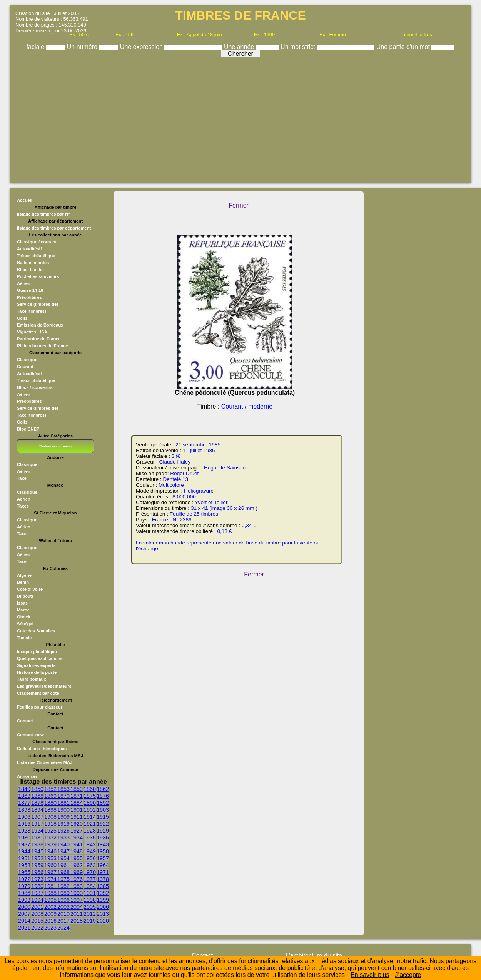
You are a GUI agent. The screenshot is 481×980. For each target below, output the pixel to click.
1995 (50, 900)
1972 (24, 879)
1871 (77, 796)
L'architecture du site (314, 956)
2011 (77, 914)
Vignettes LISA (32, 332)
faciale (36, 47)
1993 (24, 900)
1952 (37, 858)
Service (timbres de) (38, 304)
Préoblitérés (29, 297)
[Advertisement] (240, 118)
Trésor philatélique (36, 256)
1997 (77, 900)
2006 (103, 907)
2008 (37, 914)
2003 (63, 907)
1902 (90, 810)
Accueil (25, 200)
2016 (50, 921)
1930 (24, 838)
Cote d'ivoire (30, 589)
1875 (90, 796)
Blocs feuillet (30, 270)
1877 (24, 803)
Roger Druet (184, 473)
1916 (24, 824)
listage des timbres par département (54, 228)
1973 (37, 879)
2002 (50, 907)
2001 (37, 907)
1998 (90, 900)
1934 (77, 838)
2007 (24, 914)
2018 (77, 921)
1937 (24, 844)
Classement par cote (38, 693)
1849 (24, 789)
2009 (50, 914)
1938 (37, 844)
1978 (103, 879)
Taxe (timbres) (32, 311)
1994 (37, 900)
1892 (103, 803)
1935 (90, 838)
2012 (90, 914)
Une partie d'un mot (404, 47)
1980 (37, 886)
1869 (50, 796)
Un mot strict (299, 47)
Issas (22, 603)
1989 (63, 893)
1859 (77, 789)
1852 (50, 789)
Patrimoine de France (39, 339)
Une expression (142, 47)
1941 (77, 844)
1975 (63, 879)
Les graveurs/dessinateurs (44, 686)
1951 (24, 858)
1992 (103, 893)
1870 (63, 796)
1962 (77, 865)
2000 (24, 907)
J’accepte (408, 975)
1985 (103, 886)
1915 (103, 817)
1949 (90, 851)
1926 (63, 831)
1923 (24, 831)
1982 (63, 886)
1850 (37, 789)
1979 (24, 886)
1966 (37, 872)
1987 (37, 893)
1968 (63, 872)
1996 (63, 900)
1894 (37, 810)
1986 (24, 893)
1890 (90, 803)
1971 (103, 872)
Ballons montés (33, 263)
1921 (90, 824)
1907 (37, 817)
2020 (103, 921)
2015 (37, 921)
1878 (37, 803)
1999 (103, 900)
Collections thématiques (42, 749)
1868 (37, 796)
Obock (24, 617)
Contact (25, 721)
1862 (103, 789)
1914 (90, 817)
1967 (50, 872)
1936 (103, 838)
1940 (63, 844)
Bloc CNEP (28, 429)
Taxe (22, 478)
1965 (24, 872)
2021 (24, 928)
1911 (77, 817)
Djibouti (25, 596)
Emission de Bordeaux (40, 325)
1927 (77, 831)
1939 (50, 844)
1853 (63, 789)
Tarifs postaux (32, 679)
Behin (23, 582)
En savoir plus (370, 975)
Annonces (27, 776)
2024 (63, 928)
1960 (50, 865)
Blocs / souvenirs (35, 387)
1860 (90, 789)
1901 (77, 810)
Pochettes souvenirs (38, 276)
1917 (37, 824)
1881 (63, 803)
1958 (24, 865)
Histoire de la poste (37, 672)
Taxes (23, 506)
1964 (103, 865)
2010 (63, 914)
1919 (63, 824)
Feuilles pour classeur (40, 707)
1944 (24, 851)
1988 (50, 893)
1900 (63, 810)
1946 (50, 851)
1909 (63, 817)
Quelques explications (40, 658)
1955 (77, 858)
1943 (103, 844)
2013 (103, 914)
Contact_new (30, 735)
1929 (103, 831)
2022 (37, 928)
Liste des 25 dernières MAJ (45, 762)
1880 (50, 803)
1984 (90, 886)
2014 (24, 921)
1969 (77, 872)
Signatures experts (36, 665)
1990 (77, 893)
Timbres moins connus (55, 446)
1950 (103, 851)
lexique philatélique (37, 652)
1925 (50, 831)
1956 (90, 858)
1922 (103, 824)
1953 (50, 858)
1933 (63, 838)
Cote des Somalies (36, 631)
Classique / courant (37, 242)
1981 (50, 886)
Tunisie (24, 638)
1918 (50, 824)
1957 (103, 858)
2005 (90, 907)
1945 (37, 851)
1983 (77, 886)
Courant (25, 367)
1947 (63, 851)
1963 (90, 865)
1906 (24, 817)
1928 (90, 831)
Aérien (24, 283)
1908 (50, 817)
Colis (22, 318)
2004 (77, 907)
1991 (90, 893)
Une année (240, 47)
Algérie (24, 575)
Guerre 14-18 (30, 290)
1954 (63, 858)
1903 (103, 810)
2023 (50, 928)
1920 (77, 824)
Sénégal (25, 624)
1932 (50, 838)
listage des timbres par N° (43, 214)
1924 (37, 831)
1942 (90, 844)
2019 (90, 921)
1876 (103, 796)
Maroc (23, 610)
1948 (77, 851)
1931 (37, 838)
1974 (50, 879)
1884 (77, 803)
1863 (24, 796)
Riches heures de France (42, 346)
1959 (37, 865)
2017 (63, 921)
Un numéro (83, 47)
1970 (90, 872)
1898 (50, 810)
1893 (24, 810)
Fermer (239, 205)
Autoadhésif (29, 249)
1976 (77, 879)
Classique (27, 360)
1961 (63, 865)
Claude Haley (174, 462)
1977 (90, 879)
